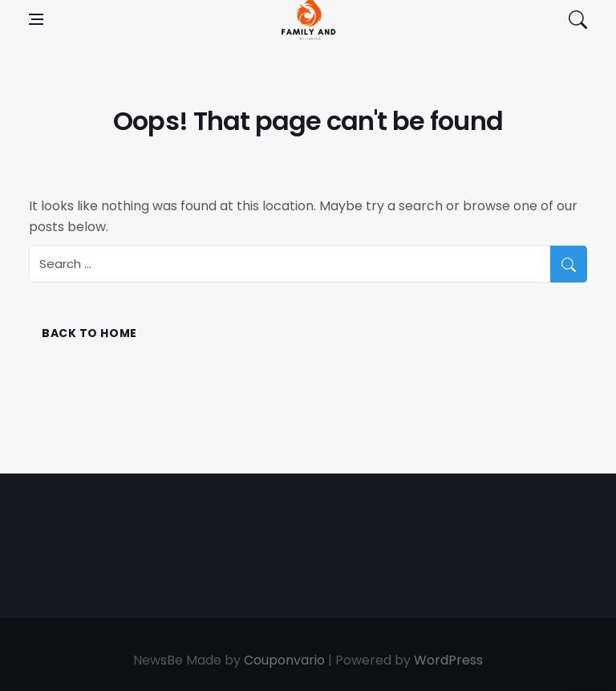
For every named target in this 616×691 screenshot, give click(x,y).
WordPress (448, 660)
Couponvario (284, 660)
